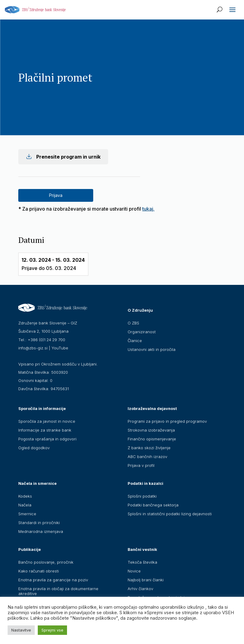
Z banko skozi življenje (149, 448)
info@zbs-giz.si (33, 348)
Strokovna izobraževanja (151, 430)
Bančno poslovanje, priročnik (46, 562)
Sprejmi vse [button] (52, 630)
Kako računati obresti (39, 571)
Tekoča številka (142, 562)
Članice (135, 341)
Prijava (56, 195)
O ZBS (133, 323)
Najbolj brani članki (146, 580)
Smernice (27, 514)
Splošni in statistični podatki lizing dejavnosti (170, 514)
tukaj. (148, 209)
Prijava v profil (141, 465)
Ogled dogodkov (34, 448)
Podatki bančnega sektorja (153, 505)
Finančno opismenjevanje (152, 439)
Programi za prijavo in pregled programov (167, 421)
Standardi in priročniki (39, 523)
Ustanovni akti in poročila (152, 349)
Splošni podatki (142, 496)
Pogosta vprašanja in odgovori (47, 439)
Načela (25, 505)
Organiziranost (142, 332)
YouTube (60, 348)
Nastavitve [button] (21, 630)
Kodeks (25, 496)
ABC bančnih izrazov (147, 457)
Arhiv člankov (140, 589)
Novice (134, 571)
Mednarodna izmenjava (41, 531)
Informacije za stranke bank (45, 430)
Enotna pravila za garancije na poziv (53, 580)
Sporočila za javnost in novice (47, 421)
